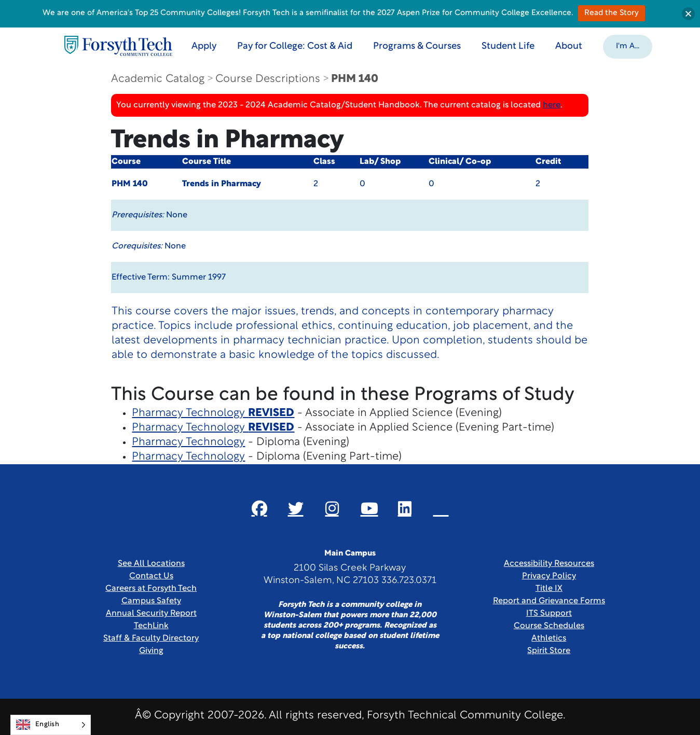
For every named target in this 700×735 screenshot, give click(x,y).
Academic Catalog (158, 79)
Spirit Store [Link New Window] (549, 651)
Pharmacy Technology (213, 413)
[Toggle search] (676, 46)
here (552, 105)
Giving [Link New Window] (151, 651)
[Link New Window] (259, 508)
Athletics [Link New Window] (549, 639)
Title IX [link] (549, 589)
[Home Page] (118, 46)
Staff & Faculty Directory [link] (151, 639)
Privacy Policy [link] (549, 576)
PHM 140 (355, 79)
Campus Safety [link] (151, 601)
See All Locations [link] (151, 564)
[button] (628, 46)
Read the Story (612, 13)
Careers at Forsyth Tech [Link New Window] (151, 589)
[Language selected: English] (51, 725)
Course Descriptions (268, 79)
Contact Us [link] (151, 576)
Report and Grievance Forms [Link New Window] (549, 601)
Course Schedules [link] (549, 626)
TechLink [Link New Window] (151, 626)
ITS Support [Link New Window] (549, 614)
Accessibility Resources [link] (549, 564)
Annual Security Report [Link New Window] (151, 614)
